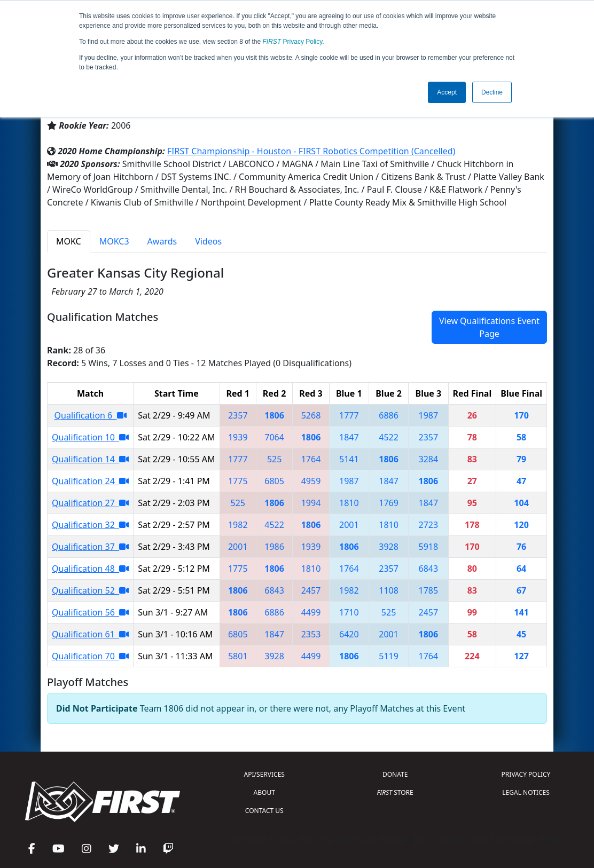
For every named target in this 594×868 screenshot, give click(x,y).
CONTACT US (264, 811)
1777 (349, 415)
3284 (429, 459)
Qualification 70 (90, 656)
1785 (429, 590)
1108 (389, 590)
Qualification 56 (90, 612)
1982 (238, 525)
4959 (311, 481)
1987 (429, 415)
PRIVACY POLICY (526, 774)
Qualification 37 (90, 547)
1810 (349, 503)
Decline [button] (492, 92)
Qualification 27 (90, 503)
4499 (311, 612)
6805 (274, 481)
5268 (311, 415)
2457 (311, 590)
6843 (429, 569)
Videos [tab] (208, 241)
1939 (238, 437)
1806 (274, 415)
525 (274, 459)
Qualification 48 (90, 569)
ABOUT (264, 792)
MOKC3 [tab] (114, 241)
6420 (349, 634)
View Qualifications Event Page (489, 327)
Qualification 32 (90, 525)
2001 (349, 525)
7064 (274, 437)
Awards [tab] (162, 241)
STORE (395, 792)
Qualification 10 (90, 437)
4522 (389, 437)
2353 (311, 634)
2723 (429, 525)
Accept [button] (447, 92)
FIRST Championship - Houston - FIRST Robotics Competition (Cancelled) (311, 151)
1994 (311, 503)
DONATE (395, 774)
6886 (389, 415)
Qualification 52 (90, 590)
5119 (389, 656)
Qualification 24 (90, 481)
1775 (238, 481)
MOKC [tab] (69, 241)
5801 (238, 656)
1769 (389, 503)
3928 (389, 547)
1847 (349, 437)
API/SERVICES (264, 774)
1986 (274, 547)
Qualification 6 (91, 415)
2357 (238, 415)
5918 (429, 547)
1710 (349, 612)
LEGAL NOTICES (526, 792)
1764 (311, 459)
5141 (349, 459)
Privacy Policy (293, 42)
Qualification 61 (90, 634)
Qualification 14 (90, 459)
